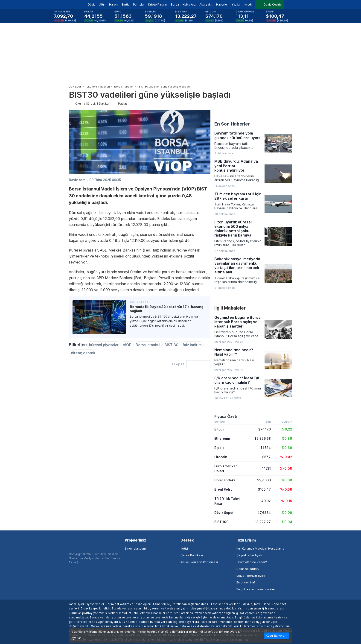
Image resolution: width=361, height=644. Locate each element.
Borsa (175, 4)
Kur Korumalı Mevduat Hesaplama (260, 548)
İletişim (185, 548)
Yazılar (236, 4)
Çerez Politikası (192, 555)
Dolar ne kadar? (248, 569)
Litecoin (221, 457)
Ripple (219, 448)
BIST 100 (221, 522)
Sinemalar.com (135, 548)
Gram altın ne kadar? (252, 562)
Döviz (92, 4)
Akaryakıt (206, 4)
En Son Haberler (232, 124)
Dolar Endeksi (225, 480)
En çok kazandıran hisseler (256, 589)
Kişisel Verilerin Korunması (199, 562)
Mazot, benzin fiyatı (251, 576)
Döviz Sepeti (224, 513)
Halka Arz (189, 4)
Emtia (126, 4)
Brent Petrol (224, 489)
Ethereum (222, 438)
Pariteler (139, 4)
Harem (114, 4)
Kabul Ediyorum (277, 636)
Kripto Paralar (158, 4)
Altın (102, 4)
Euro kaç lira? (246, 582)
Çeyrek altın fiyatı (249, 555)
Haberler (222, 4)
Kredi (248, 4)
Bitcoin (220, 429)
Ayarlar (76, 638)
